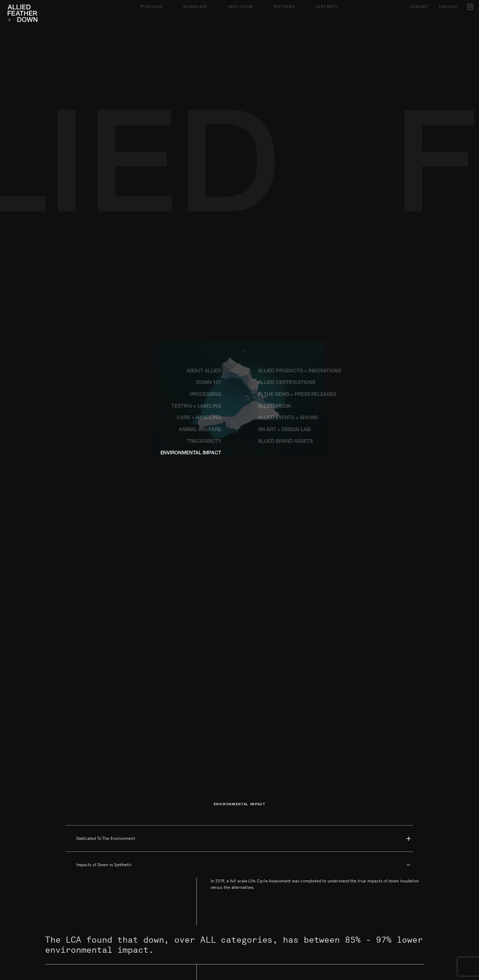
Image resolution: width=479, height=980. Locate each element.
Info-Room (241, 7)
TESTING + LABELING (196, 407)
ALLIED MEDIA (275, 407)
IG (470, 7)
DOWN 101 (209, 383)
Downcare (195, 7)
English (448, 7)
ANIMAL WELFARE (200, 430)
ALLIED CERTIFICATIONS (287, 383)
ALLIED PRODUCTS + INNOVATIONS (299, 371)
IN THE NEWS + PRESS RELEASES (297, 395)
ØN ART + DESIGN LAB (284, 430)
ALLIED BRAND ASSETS (285, 442)
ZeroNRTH (327, 7)
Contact (420, 7)
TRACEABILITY (204, 442)
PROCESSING (206, 395)
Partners (284, 7)
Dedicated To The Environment (106, 838)
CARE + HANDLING (199, 418)
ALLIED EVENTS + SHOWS (288, 418)
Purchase (152, 7)
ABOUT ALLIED (204, 371)
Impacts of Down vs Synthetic (104, 865)
